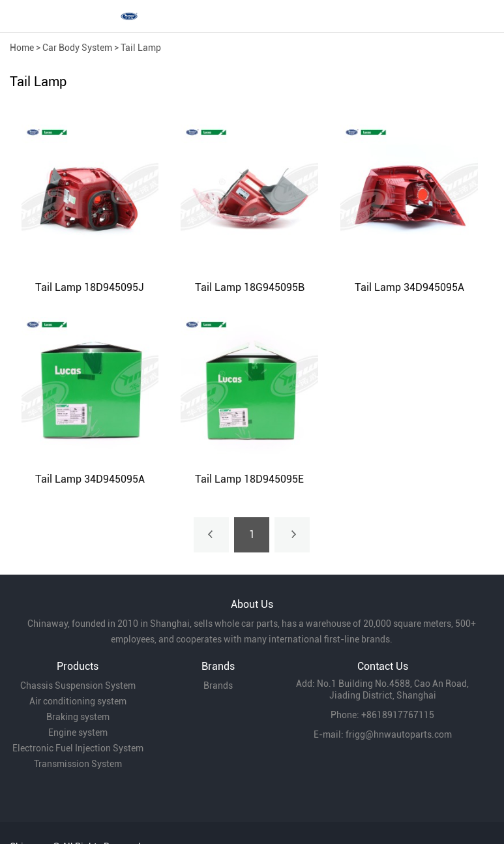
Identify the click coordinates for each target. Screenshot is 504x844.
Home (22, 48)
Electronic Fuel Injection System (78, 748)
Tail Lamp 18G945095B (250, 287)
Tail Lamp (141, 48)
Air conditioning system (78, 701)
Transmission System (78, 764)
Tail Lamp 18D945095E (249, 479)
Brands (218, 686)
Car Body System (77, 48)
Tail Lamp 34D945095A (409, 287)
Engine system (78, 732)
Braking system (78, 717)
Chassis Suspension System (78, 686)
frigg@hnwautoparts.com (399, 734)
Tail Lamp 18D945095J (90, 287)
